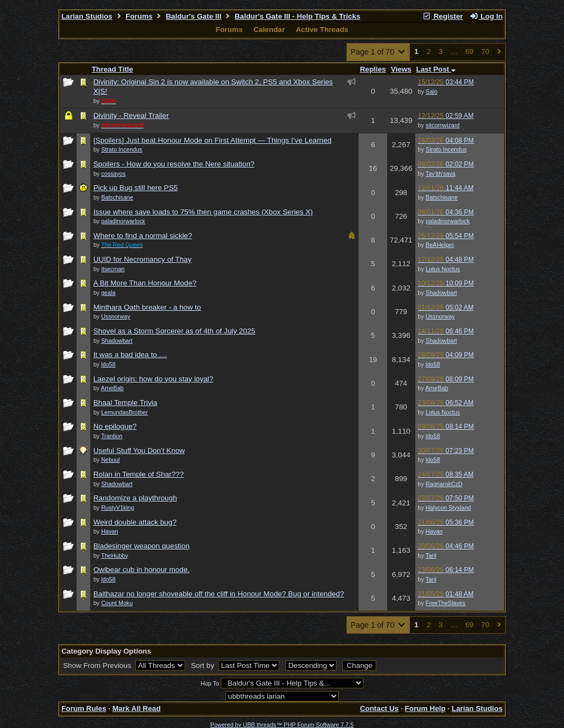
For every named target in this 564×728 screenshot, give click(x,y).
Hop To (210, 683)
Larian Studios (87, 16)
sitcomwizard (443, 125)
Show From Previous (98, 665)
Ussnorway (440, 316)
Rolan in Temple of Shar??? (138, 474)
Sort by (204, 665)
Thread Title (112, 69)
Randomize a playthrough (135, 498)
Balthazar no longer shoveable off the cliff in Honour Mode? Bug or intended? (218, 594)
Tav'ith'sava (441, 174)
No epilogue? (115, 426)
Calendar (269, 29)
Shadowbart (441, 293)
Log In (486, 16)
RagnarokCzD (444, 484)
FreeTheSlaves (446, 603)
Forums (139, 16)
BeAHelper (440, 245)
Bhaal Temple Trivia (125, 403)
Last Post (436, 69)
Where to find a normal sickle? (142, 236)
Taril (431, 556)
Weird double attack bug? (135, 522)
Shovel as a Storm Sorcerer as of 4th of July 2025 (174, 331)
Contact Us (379, 708)
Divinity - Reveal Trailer (131, 115)
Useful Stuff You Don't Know (139, 451)
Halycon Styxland (448, 508)
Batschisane (442, 197)
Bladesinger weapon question (141, 546)
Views (401, 69)
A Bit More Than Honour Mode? (145, 283)
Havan (434, 531)
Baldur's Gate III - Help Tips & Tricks (297, 16)
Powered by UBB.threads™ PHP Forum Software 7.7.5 (282, 725)
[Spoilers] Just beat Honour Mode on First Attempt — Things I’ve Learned (212, 140)
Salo (432, 91)
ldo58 (433, 364)
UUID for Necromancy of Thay (142, 259)
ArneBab (436, 388)
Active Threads (322, 29)
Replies (373, 69)
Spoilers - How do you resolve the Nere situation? (174, 164)
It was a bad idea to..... (130, 355)
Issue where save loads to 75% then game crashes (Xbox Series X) (203, 212)
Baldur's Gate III (194, 16)
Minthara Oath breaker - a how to (147, 307)
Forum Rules (83, 708)
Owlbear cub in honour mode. (141, 570)
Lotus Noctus (443, 269)
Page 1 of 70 (379, 52)
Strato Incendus (446, 149)
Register (443, 16)
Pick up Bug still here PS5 (135, 188)
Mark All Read (137, 708)
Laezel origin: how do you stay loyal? (153, 379)
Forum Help (425, 708)
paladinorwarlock (448, 221)
